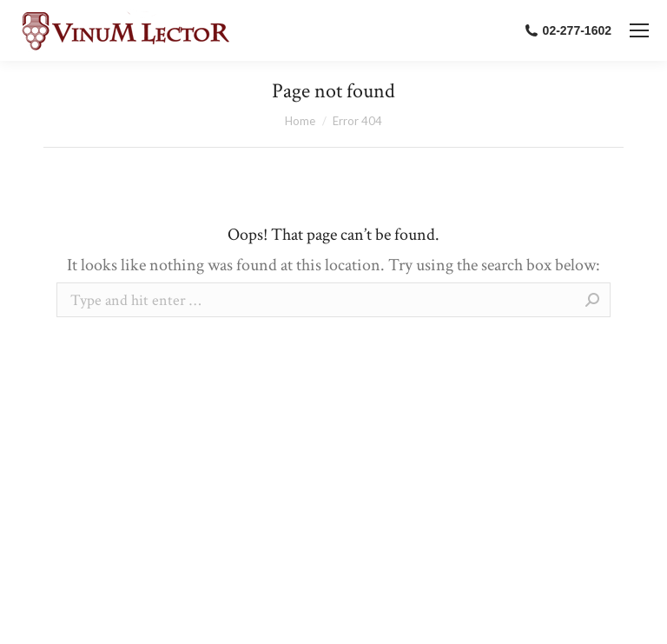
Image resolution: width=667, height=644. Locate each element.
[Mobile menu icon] (639, 30)
